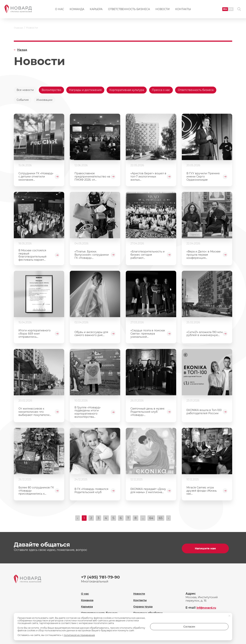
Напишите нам (207, 550)
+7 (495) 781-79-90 (102, 578)
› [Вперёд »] (168, 521)
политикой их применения (79, 635)
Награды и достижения (93, 90)
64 (151, 521)
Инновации (97, 101)
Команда (77, 10)
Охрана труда (144, 605)
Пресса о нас (177, 90)
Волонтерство (56, 90)
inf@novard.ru (208, 607)
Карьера (96, 10)
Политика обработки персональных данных (151, 614)
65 (161, 521)
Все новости (26, 90)
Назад (22, 50)
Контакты (183, 10)
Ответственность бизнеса (129, 10)
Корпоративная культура (139, 90)
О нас (60, 10)
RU (221, 10)
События (73, 101)
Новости (163, 10)
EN (228, 10)
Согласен (214, 628)
